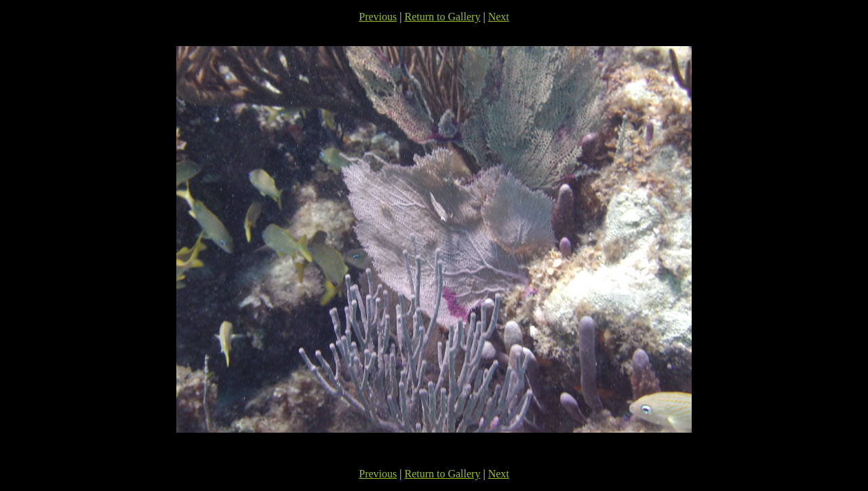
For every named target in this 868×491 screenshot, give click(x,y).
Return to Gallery (442, 17)
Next (499, 17)
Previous (378, 17)
